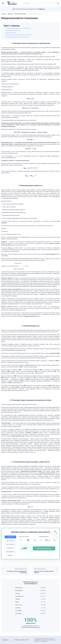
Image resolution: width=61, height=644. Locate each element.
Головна (3, 14)
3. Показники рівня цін (11, 33)
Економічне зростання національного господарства (17, 572)
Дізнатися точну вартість (44, 548)
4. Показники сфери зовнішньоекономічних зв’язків (18, 35)
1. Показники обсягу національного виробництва (18, 28)
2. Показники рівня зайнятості (13, 30)
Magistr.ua (42, 9)
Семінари (10, 14)
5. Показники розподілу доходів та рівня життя (17, 37)
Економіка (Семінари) (20, 14)
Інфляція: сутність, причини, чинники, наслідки (44, 572)
